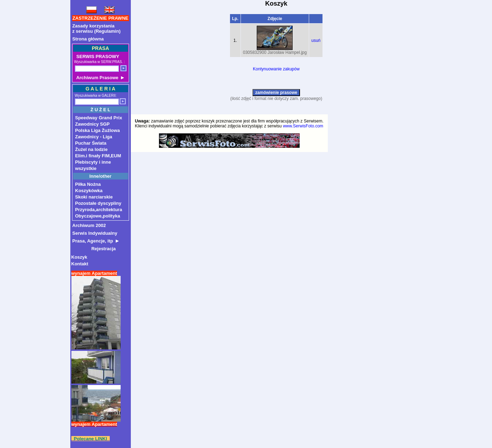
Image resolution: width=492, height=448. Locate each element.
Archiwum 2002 (89, 225)
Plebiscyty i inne (93, 162)
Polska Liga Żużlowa (98, 130)
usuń (316, 40)
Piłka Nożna (88, 184)
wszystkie (86, 168)
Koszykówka (89, 191)
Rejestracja (94, 249)
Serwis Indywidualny (95, 233)
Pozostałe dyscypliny (98, 203)
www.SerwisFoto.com (303, 126)
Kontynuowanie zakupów (276, 69)
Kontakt (80, 264)
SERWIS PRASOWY (97, 56)
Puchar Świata (91, 143)
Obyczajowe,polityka (98, 216)
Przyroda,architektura (99, 210)
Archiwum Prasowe (100, 78)
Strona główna (88, 39)
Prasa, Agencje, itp (95, 241)
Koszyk (79, 257)
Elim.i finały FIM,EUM (98, 156)
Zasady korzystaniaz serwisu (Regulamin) (97, 29)
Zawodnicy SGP (92, 124)
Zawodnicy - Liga (94, 137)
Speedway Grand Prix (99, 118)
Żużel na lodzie (91, 149)
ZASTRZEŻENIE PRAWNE (100, 18)
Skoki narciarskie (94, 197)
